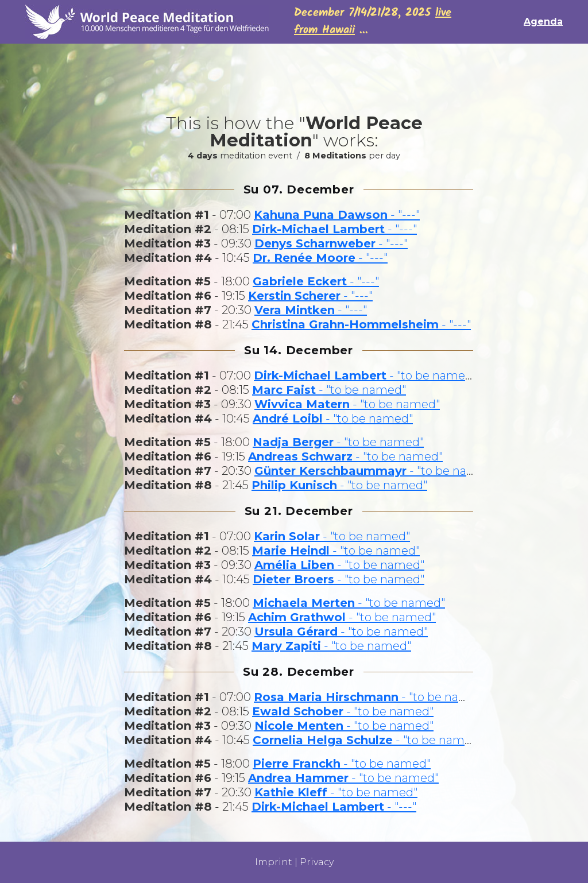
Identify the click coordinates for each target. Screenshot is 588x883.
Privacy (317, 862)
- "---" (337, 215)
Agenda (543, 22)
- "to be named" (365, 375)
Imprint (274, 862)
